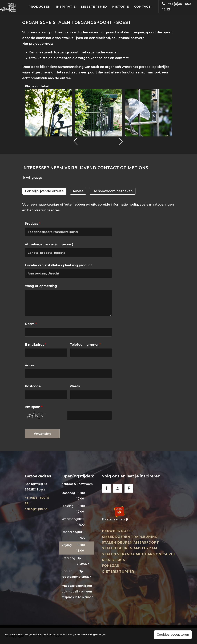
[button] (76, 141)
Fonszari (111, 566)
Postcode (33, 386)
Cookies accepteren (173, 635)
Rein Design (114, 560)
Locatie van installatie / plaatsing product (58, 265)
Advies (78, 191)
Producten (39, 7)
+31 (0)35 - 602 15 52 (175, 7)
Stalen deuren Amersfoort (130, 543)
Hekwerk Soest (118, 531)
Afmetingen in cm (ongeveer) (49, 244)
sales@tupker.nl (37, 509)
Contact (142, 7)
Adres (30, 365)
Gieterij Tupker (118, 572)
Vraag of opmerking (41, 286)
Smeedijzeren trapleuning (130, 537)
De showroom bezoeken (113, 191)
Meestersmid (94, 7)
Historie (121, 7)
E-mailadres (36, 345)
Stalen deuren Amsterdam (130, 548)
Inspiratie (66, 7)
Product (33, 224)
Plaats (75, 386)
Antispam (34, 407)
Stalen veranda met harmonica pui (138, 554)
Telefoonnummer (85, 345)
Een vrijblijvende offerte (44, 191)
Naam (31, 324)
